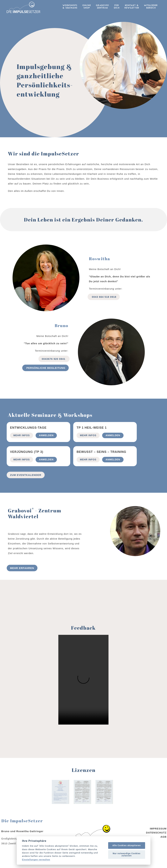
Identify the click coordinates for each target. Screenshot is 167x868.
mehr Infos (22, 443)
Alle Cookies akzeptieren (126, 845)
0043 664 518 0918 (104, 304)
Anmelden (46, 443)
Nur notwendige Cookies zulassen (127, 854)
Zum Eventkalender (26, 482)
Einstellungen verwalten (36, 860)
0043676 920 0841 (54, 366)
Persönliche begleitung (45, 375)
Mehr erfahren (22, 576)
